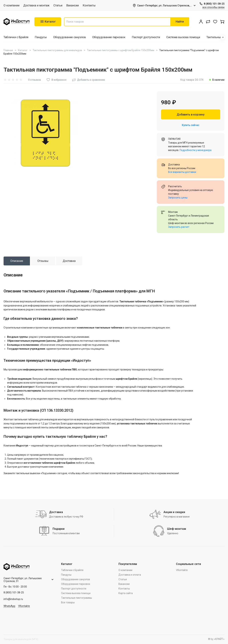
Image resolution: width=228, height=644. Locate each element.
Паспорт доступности (146, 37)
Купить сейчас (191, 125)
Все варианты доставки (182, 172)
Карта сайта (126, 593)
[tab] (17, 261)
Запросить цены (178, 198)
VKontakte (24, 606)
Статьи (58, 5)
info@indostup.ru (13, 599)
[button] (223, 37)
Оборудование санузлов (70, 37)
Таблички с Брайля (16, 37)
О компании (11, 5)
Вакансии (72, 5)
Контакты (89, 5)
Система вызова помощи (183, 37)
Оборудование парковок (109, 37)
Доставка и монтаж (36, 5)
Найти (180, 22)
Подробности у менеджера (195, 150)
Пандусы (41, 37)
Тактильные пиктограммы (77, 598)
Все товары (68, 602)
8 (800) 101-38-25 (214, 4)
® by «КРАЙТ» (216, 639)
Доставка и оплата (130, 575)
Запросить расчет (179, 227)
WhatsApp (9, 606)
